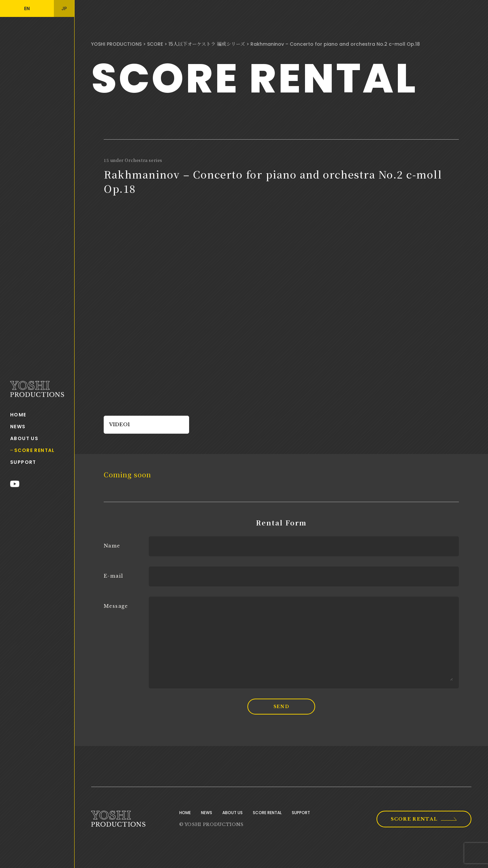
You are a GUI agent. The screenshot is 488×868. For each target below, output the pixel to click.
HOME (18, 414)
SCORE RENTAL (35, 450)
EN (27, 8)
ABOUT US (24, 438)
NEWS (18, 426)
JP (64, 8)
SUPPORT (23, 462)
